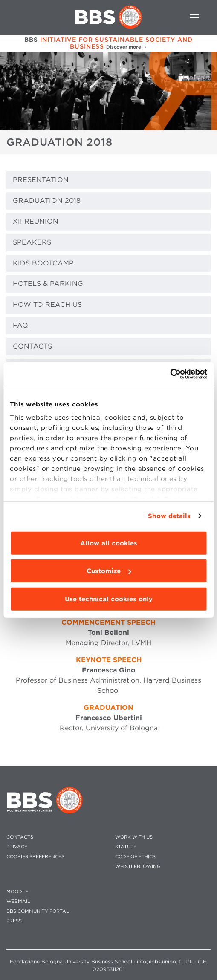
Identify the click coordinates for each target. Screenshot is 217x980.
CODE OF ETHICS (135, 857)
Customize (109, 571)
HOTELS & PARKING (48, 284)
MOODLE (17, 892)
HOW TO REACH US (47, 304)
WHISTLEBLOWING (138, 866)
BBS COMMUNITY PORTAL (38, 911)
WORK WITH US (134, 837)
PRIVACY (17, 847)
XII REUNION (36, 221)
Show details (169, 516)
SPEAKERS (32, 242)
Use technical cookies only (109, 599)
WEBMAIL (18, 901)
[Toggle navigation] (194, 17)
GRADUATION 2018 (47, 200)
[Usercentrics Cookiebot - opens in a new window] (170, 374)
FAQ (20, 325)
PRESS (14, 921)
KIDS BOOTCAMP (43, 263)
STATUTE (126, 847)
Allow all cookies (109, 543)
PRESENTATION (41, 180)
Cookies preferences (35, 857)
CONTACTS (32, 346)
